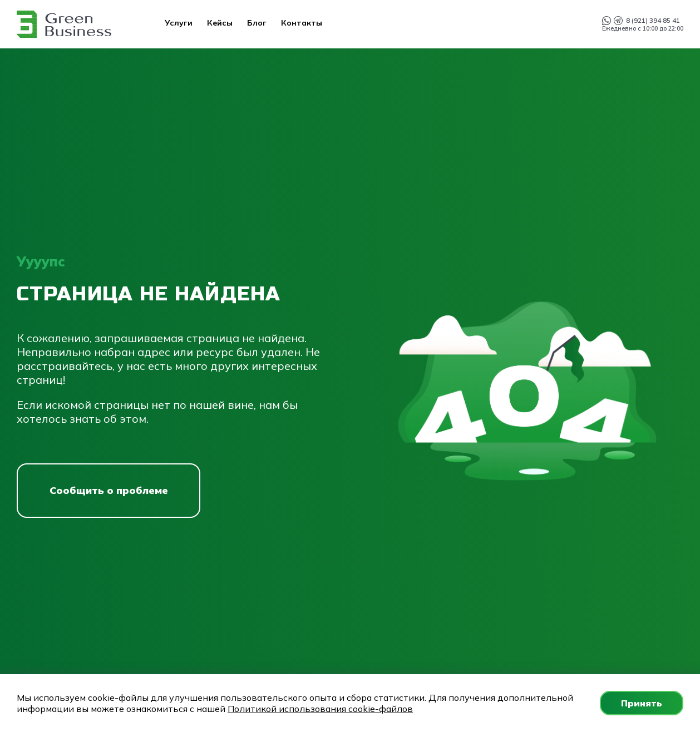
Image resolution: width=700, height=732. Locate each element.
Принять (642, 703)
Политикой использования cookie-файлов (320, 709)
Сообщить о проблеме (109, 490)
